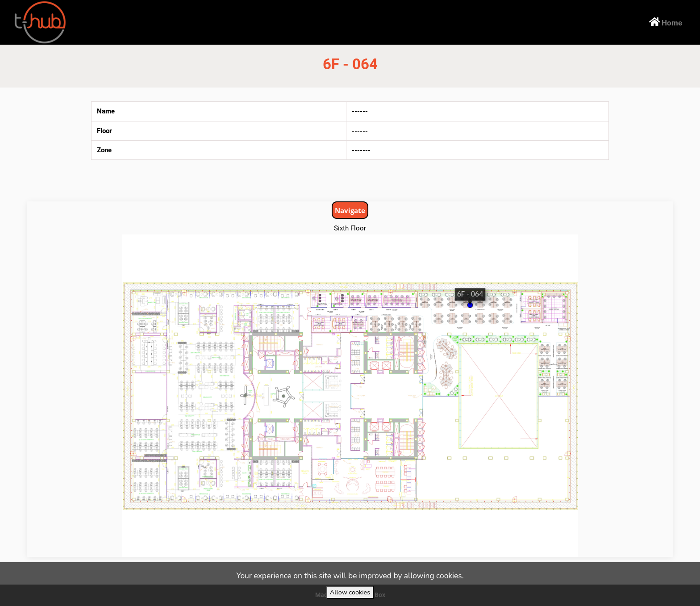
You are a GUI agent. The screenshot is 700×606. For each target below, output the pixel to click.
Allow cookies (350, 592)
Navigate (350, 210)
